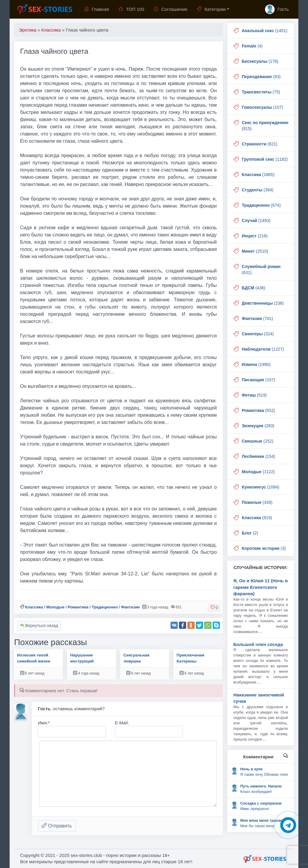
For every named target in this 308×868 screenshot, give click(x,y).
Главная (97, 9)
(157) (259, 380)
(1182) (265, 159)
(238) (263, 303)
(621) (260, 144)
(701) (257, 318)
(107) (262, 107)
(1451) (265, 31)
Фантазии (130, 607)
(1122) (258, 472)
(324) (258, 334)
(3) (264, 548)
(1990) (256, 364)
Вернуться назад (39, 626)
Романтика (78, 607)
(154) (259, 456)
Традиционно (105, 607)
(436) (254, 288)
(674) (261, 205)
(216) (255, 236)
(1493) (256, 221)
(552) (259, 410)
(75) (261, 92)
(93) (261, 77)
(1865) (258, 175)
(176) (260, 61)
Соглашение (171, 9)
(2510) (255, 251)
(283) (258, 426)
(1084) (261, 487)
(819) (257, 518)
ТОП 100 (131, 9)
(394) (258, 190)
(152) (258, 441)
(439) (257, 502)
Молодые (55, 607)
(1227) (263, 349)
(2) (250, 533)
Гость (277, 9)
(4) (252, 46)
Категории (211, 9)
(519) (254, 395)
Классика (34, 607)
